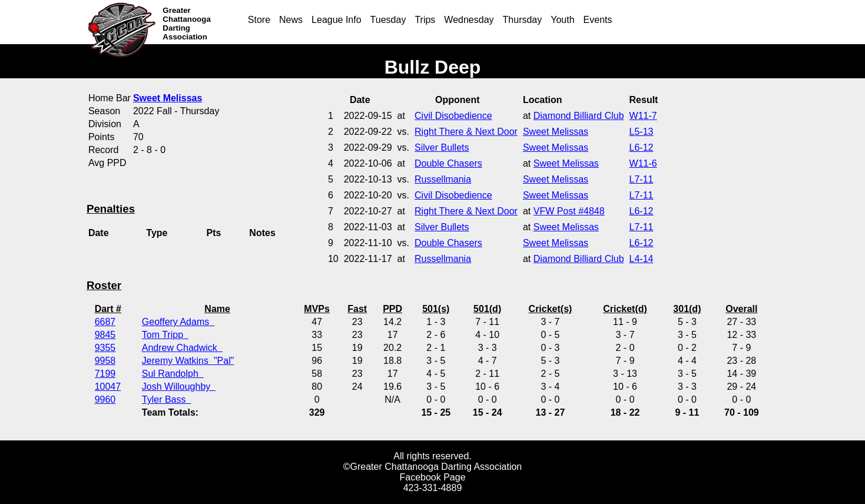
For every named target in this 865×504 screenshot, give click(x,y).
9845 (105, 335)
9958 (105, 361)
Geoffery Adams (178, 322)
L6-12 (642, 147)
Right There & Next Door (466, 132)
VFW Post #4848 (569, 211)
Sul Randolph (173, 374)
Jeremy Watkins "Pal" (188, 361)
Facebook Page (432, 477)
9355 (105, 348)
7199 (105, 374)
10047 (108, 387)
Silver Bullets (442, 147)
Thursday (523, 20)
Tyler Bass (167, 399)
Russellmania (443, 179)
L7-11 (642, 179)
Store (259, 20)
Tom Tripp (165, 335)
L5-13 (642, 132)
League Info (337, 20)
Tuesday (388, 20)
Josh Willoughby (179, 387)
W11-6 (643, 163)
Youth (562, 20)
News (291, 20)
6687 (105, 322)
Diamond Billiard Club (579, 116)
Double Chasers (448, 163)
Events (598, 20)
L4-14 (642, 259)
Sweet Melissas (556, 132)
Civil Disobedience (453, 116)
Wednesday (469, 20)
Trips (425, 20)
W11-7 (643, 116)
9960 (105, 399)
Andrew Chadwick (182, 348)
